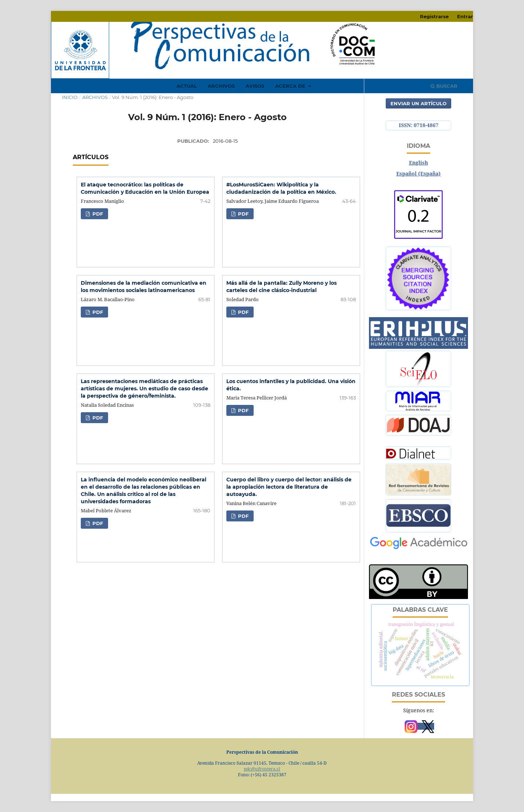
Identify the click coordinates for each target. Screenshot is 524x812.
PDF (97, 214)
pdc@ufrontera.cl (262, 769)
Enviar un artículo (418, 103)
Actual (187, 86)
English (418, 163)
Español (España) (418, 174)
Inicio (70, 97)
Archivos (221, 86)
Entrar (465, 16)
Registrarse (434, 16)
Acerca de (291, 86)
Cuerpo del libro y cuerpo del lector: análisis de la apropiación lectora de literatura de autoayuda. (289, 487)
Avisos (255, 86)
